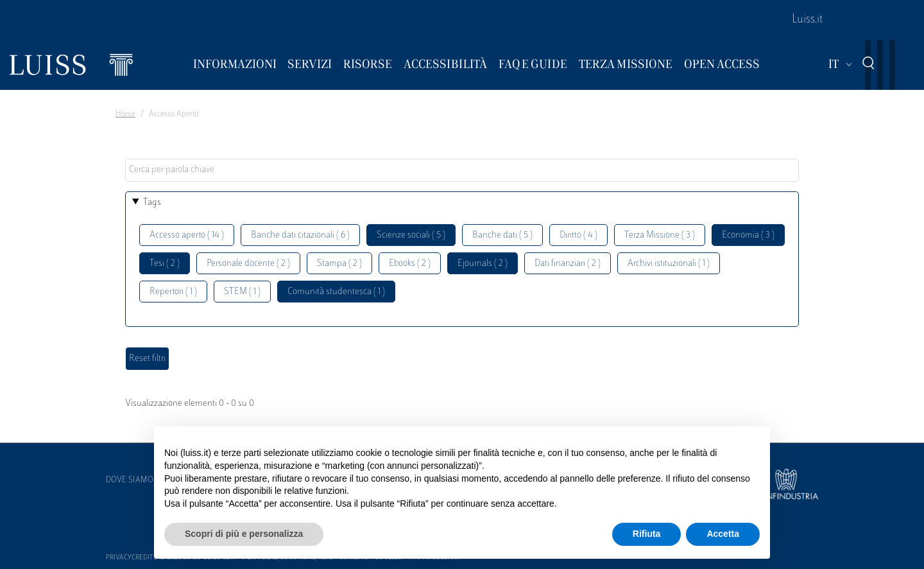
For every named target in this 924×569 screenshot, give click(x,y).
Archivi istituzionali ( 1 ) (669, 264)
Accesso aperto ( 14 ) (187, 235)
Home (125, 114)
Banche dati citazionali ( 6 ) (300, 235)
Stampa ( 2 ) (339, 264)
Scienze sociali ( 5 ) (411, 235)
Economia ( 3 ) (748, 235)
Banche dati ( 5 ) (502, 235)
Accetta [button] (723, 534)
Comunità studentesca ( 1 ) (336, 292)
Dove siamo (130, 480)
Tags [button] (152, 203)
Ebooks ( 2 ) (410, 264)
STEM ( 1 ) (242, 292)
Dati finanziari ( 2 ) (568, 264)
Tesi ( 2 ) (165, 264)
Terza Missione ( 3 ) (660, 235)
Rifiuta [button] (647, 534)
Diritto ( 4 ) (578, 235)
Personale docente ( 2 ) (248, 264)
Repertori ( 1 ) (173, 292)
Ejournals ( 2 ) (483, 264)
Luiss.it (807, 20)
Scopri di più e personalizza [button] (244, 534)
